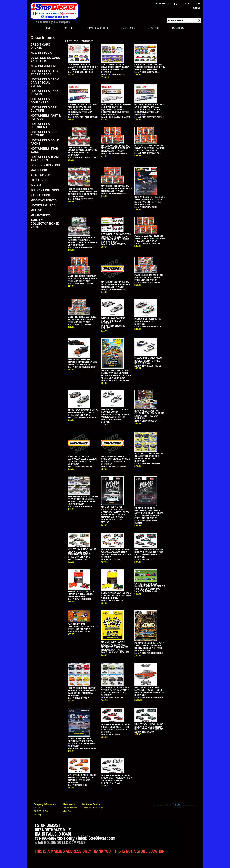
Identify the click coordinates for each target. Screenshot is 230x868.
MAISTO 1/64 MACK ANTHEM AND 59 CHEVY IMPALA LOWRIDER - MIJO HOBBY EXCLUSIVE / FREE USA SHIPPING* (149, 110)
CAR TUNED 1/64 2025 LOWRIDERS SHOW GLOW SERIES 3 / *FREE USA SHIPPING (115, 68)
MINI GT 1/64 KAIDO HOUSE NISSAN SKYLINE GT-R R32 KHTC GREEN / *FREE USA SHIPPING (149, 553)
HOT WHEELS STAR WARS (44, 150)
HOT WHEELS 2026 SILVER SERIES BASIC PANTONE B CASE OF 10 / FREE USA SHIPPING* (115, 691)
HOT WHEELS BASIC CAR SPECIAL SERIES (45, 83)
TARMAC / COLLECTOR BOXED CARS (45, 224)
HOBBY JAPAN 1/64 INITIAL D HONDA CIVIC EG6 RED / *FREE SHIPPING (83, 594)
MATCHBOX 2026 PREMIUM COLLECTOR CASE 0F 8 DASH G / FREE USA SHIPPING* (149, 457)
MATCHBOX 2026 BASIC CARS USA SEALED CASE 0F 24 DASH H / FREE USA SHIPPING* (116, 460)
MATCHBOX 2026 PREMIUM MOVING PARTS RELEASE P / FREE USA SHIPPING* (150, 238)
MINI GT (36, 210)
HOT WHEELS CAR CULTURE (44, 109)
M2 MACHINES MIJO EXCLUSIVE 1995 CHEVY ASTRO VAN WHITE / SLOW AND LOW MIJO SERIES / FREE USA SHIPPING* (115, 512)
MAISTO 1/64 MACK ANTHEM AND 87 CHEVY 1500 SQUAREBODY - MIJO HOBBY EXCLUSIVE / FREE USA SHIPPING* (116, 110)
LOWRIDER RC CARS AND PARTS (45, 59)
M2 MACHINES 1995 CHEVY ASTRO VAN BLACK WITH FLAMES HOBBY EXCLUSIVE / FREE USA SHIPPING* (116, 374)
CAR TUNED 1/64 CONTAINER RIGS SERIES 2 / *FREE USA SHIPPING (83, 627)
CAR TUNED (39, 180)
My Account (179, 28)
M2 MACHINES (41, 215)
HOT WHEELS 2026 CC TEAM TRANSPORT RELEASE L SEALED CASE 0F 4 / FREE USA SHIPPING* (83, 500)
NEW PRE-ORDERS (44, 66)
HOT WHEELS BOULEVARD (40, 101)
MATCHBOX (39, 170)
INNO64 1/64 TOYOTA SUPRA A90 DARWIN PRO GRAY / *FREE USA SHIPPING (83, 412)
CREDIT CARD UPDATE (40, 46)
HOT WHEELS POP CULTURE (44, 134)
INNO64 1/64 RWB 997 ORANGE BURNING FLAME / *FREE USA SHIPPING (82, 362)
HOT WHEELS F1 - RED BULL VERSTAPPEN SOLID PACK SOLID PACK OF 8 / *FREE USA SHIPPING (149, 201)
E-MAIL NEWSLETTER (98, 28)
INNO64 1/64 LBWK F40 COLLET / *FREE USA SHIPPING (113, 321)
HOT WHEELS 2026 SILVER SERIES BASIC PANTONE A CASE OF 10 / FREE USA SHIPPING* (82, 692)
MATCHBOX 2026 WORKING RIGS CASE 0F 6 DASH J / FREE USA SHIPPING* (82, 320)
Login (196, 8)
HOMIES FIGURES (43, 205)
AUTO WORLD (40, 175)
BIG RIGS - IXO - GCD (45, 165)
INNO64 (36, 185)
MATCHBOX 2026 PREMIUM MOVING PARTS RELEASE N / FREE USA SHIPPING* (116, 189)
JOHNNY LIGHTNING (45, 190)
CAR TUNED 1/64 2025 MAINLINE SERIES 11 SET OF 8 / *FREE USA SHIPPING (83, 67)
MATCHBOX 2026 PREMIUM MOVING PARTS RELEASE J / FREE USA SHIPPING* (116, 148)
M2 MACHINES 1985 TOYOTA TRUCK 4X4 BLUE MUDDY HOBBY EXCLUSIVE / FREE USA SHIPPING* (149, 647)
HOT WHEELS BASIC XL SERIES (45, 92)
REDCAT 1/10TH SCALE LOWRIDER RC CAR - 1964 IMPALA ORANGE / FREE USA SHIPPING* (150, 691)
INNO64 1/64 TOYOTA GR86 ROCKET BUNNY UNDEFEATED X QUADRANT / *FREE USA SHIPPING (116, 413)
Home (48, 28)
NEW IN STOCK (41, 53)
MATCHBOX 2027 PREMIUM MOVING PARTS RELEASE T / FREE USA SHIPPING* (116, 285)
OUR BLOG (69, 28)
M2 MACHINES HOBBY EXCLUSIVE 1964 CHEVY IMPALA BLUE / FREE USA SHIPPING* (81, 742)
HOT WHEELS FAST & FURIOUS (46, 117)
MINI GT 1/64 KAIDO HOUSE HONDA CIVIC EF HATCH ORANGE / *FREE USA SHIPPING (82, 779)
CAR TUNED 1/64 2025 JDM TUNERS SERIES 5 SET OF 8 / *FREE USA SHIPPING (150, 67)
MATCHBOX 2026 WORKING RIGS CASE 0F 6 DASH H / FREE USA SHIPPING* (149, 278)
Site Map (37, 815)
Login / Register (70, 808)
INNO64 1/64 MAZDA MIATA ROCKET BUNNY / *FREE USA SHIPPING (148, 361)
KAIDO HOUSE (41, 195)
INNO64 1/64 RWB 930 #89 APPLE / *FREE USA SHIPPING (148, 322)
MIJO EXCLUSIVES (44, 200)
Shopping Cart (164, 4)
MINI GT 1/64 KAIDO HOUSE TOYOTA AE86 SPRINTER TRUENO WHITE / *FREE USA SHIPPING (116, 553)
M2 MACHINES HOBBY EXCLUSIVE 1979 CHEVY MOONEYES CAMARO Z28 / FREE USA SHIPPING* (115, 646)
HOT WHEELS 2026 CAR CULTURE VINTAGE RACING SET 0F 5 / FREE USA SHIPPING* (82, 151)
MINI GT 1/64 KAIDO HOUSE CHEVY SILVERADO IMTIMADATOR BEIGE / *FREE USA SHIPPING (82, 553)
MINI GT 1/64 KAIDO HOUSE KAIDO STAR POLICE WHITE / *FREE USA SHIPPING (116, 778)
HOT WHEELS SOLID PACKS (45, 142)
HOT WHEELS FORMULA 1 (40, 125)
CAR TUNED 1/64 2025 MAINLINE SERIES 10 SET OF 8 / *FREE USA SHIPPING (150, 586)
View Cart (154, 28)
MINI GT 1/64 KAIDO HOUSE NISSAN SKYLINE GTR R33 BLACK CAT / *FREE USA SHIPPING (115, 728)
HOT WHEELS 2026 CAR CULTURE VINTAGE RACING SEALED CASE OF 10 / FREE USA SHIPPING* (82, 193)
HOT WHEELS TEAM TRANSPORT (45, 159)
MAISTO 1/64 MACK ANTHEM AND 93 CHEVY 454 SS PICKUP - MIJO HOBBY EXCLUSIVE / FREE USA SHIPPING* (83, 110)
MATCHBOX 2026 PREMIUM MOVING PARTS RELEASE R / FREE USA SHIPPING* (83, 279)
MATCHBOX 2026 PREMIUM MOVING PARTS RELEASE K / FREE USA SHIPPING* (150, 148)
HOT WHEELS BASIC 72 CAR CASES (45, 73)
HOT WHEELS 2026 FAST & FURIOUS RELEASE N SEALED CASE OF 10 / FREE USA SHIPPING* (82, 241)
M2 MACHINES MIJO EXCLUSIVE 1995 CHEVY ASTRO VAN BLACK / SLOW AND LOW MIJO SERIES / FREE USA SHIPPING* (149, 513)
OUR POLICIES (41, 811)
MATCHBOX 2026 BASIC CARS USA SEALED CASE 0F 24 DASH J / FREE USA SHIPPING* (83, 460)
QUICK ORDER (128, 28)
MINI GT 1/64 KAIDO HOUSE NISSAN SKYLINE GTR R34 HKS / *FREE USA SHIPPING (149, 727)
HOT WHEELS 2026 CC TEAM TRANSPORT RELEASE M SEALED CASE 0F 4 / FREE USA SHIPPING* (116, 238)
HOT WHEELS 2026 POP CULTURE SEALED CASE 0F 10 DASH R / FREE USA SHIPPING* (149, 415)
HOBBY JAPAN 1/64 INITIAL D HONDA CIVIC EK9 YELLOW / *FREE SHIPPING (116, 595)
